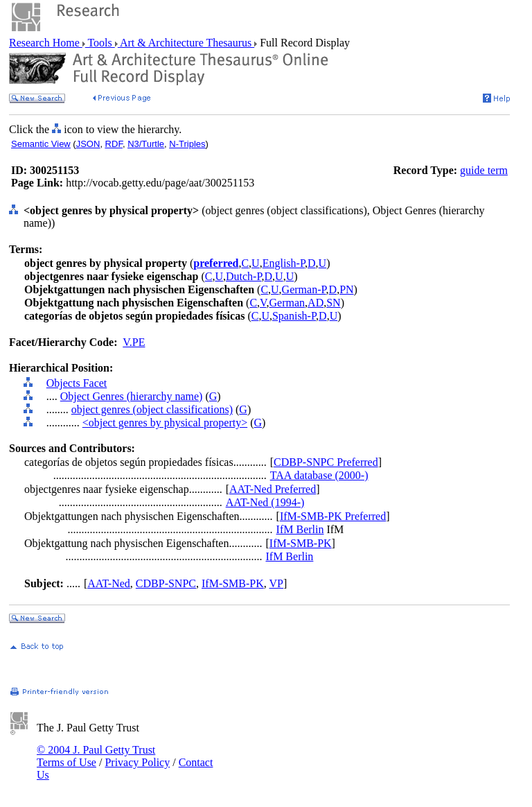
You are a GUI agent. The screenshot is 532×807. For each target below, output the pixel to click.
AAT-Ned (109, 583)
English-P (284, 263)
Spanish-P (294, 316)
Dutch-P (244, 276)
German (287, 303)
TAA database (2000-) (319, 475)
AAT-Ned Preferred (273, 489)
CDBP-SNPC (166, 583)
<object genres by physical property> (165, 423)
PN (346, 289)
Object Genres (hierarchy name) (132, 396)
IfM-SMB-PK (301, 543)
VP (276, 583)
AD (316, 303)
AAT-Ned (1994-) (265, 502)
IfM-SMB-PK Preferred (333, 516)
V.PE (134, 342)
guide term (484, 170)
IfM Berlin (300, 529)
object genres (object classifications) (152, 409)
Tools (100, 43)
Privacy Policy (137, 762)
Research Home (46, 43)
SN (333, 303)
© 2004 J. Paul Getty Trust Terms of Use (96, 756)
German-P (304, 289)
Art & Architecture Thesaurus (186, 43)
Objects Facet (77, 383)
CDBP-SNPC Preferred (326, 462)
